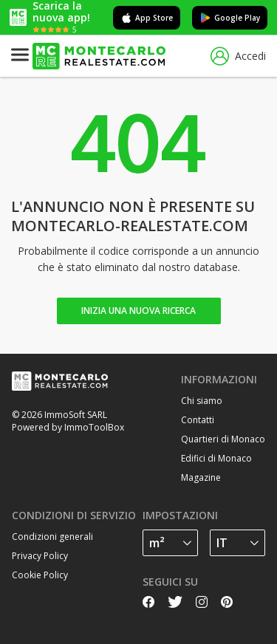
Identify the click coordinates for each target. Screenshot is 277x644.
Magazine (201, 477)
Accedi (238, 56)
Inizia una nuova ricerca (138, 311)
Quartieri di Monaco (223, 439)
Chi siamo (202, 401)
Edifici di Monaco (216, 458)
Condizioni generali (52, 537)
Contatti (198, 420)
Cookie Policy (40, 575)
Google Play (230, 18)
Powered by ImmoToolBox (68, 427)
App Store (147, 18)
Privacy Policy (40, 556)
